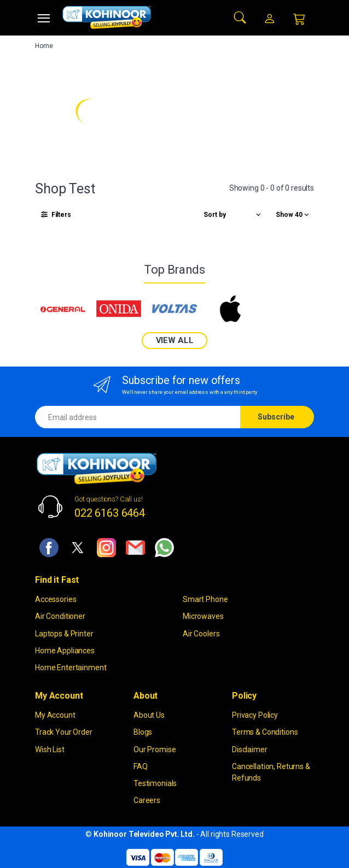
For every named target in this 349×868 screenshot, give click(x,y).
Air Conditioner (60, 616)
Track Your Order (64, 732)
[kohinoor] (107, 17)
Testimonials (155, 783)
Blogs (143, 732)
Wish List (50, 749)
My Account (55, 715)
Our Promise (155, 749)
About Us (149, 715)
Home (44, 46)
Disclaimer (250, 749)
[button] (240, 17)
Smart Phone (205, 599)
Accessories (56, 599)
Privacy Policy (255, 715)
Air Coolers (201, 634)
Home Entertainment (71, 668)
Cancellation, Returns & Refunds (271, 772)
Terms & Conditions (265, 732)
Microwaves (203, 616)
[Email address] (138, 417)
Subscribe (276, 417)
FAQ (141, 766)
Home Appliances (65, 651)
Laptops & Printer (64, 634)
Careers (147, 800)
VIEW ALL (175, 340)
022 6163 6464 (110, 513)
